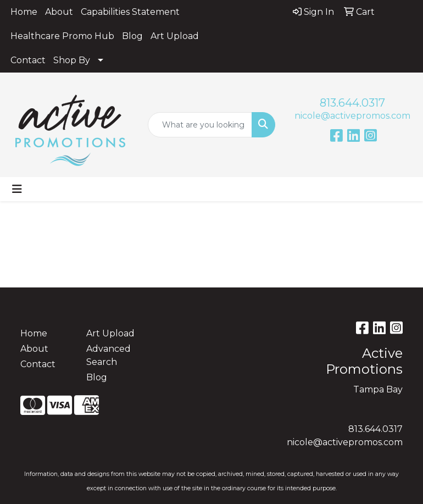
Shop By (72, 60)
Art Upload (175, 36)
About (59, 12)
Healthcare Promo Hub (62, 36)
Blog (132, 36)
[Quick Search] (200, 125)
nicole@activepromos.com (352, 116)
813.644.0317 (352, 103)
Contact (28, 60)
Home (24, 12)
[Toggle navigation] (17, 189)
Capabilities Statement (130, 12)
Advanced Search (108, 355)
